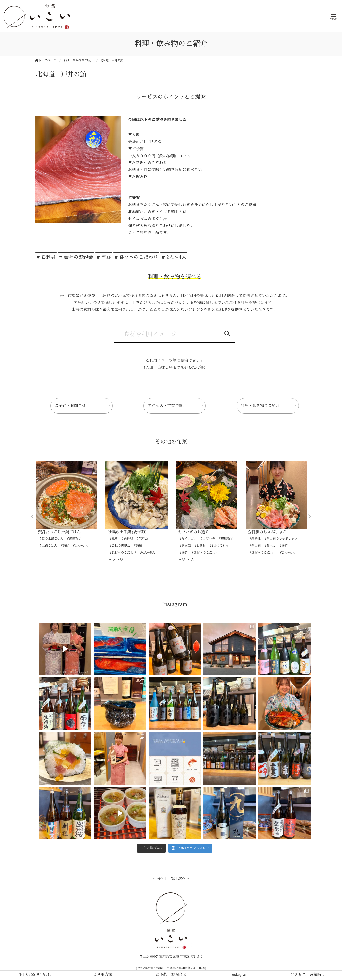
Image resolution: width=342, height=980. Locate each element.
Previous (33, 517)
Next (309, 517)
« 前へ (158, 879)
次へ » (184, 879)
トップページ (46, 60)
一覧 (171, 879)
